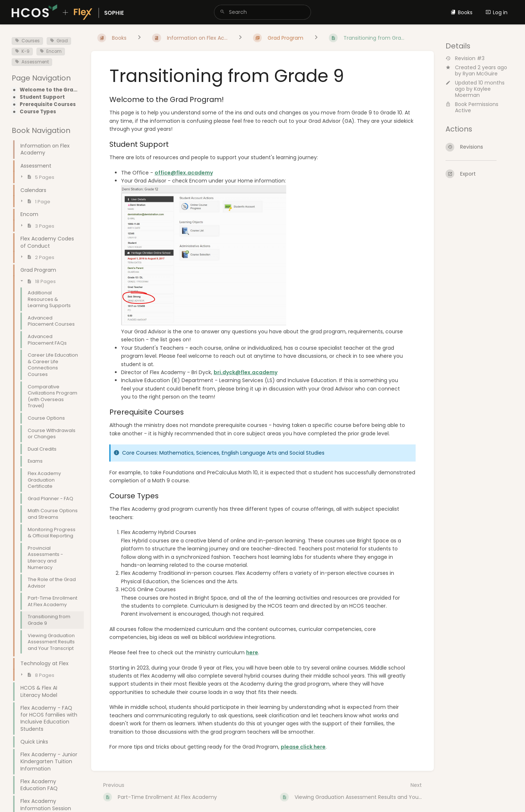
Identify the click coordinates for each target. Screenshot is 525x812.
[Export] (479, 174)
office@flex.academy (184, 173)
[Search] (222, 12)
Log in (497, 12)
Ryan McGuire (480, 74)
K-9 (22, 51)
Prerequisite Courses (48, 105)
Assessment (32, 62)
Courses (27, 41)
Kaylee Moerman (473, 92)
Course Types (38, 112)
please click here (303, 747)
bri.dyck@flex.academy (246, 372)
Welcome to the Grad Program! (50, 90)
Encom (51, 51)
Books (462, 12)
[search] (262, 12)
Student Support (42, 97)
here (252, 652)
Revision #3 (465, 58)
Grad (59, 41)
